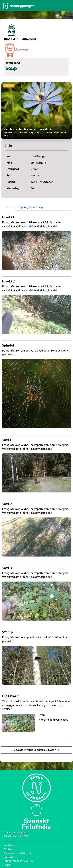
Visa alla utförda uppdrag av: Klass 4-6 (36, 750)
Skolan (8, 849)
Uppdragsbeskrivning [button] (30, 207)
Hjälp (7, 865)
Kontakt (9, 857)
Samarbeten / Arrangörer (19, 853)
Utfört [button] (9, 207)
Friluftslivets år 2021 (16, 836)
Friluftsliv (9, 846)
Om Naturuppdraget (16, 833)
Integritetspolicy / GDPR (18, 861)
